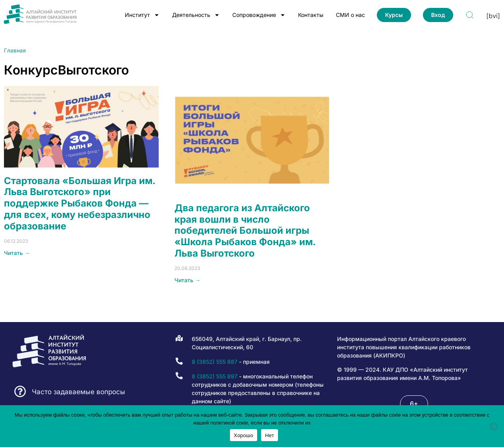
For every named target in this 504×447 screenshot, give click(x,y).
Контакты (311, 15)
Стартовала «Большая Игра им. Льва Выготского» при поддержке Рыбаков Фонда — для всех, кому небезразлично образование (80, 203)
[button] (414, 404)
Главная (15, 50)
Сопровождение (259, 15)
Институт (142, 15)
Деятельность (196, 15)
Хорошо (244, 435)
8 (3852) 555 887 (215, 362)
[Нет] (494, 427)
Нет (270, 435)
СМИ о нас (350, 15)
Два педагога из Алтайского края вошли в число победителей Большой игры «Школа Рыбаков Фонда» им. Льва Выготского (245, 231)
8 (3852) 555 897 (215, 376)
